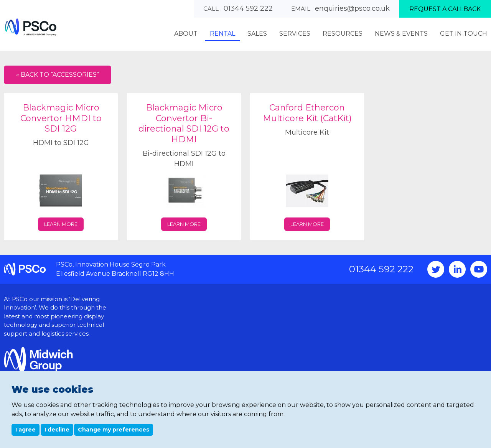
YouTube (479, 269)
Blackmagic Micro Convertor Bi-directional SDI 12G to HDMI (184, 124)
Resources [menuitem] (343, 34)
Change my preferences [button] (114, 430)
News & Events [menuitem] (401, 34)
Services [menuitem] (295, 34)
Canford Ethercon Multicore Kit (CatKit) (307, 113)
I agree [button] (26, 430)
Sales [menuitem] (257, 34)
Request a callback (445, 9)
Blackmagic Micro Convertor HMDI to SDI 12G (61, 118)
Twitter (436, 269)
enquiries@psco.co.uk (352, 8)
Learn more (61, 224)
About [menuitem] (186, 34)
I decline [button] (57, 430)
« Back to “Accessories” (58, 75)
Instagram (457, 269)
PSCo (31, 27)
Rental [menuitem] (222, 34)
